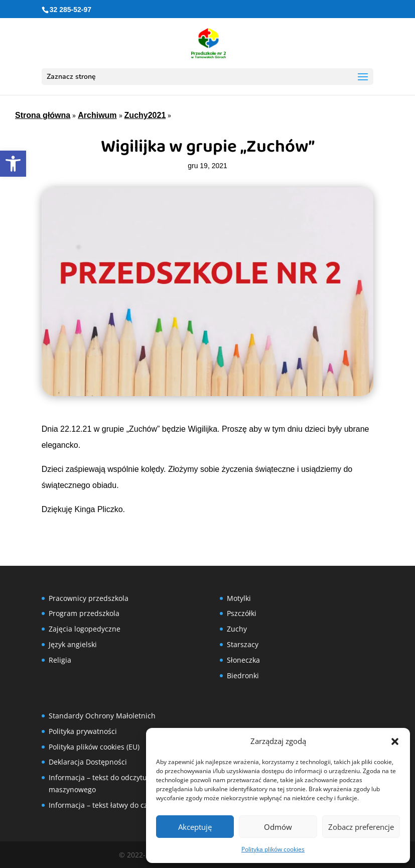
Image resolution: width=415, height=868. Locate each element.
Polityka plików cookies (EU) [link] (94, 747)
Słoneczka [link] (243, 660)
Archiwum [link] (97, 115)
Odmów (278, 827)
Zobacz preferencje (361, 827)
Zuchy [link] (237, 629)
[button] (395, 741)
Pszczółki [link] (242, 613)
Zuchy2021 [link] (145, 115)
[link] (13, 164)
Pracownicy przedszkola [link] (89, 598)
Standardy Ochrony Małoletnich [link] (102, 716)
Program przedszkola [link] (84, 613)
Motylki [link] (239, 598)
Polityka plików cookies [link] (273, 849)
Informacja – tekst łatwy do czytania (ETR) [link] (118, 805)
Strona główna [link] (43, 115)
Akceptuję (195, 827)
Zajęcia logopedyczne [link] (85, 629)
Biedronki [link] (243, 675)
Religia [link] (60, 660)
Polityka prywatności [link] (83, 731)
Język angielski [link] (73, 644)
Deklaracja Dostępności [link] (88, 762)
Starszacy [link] (243, 644)
